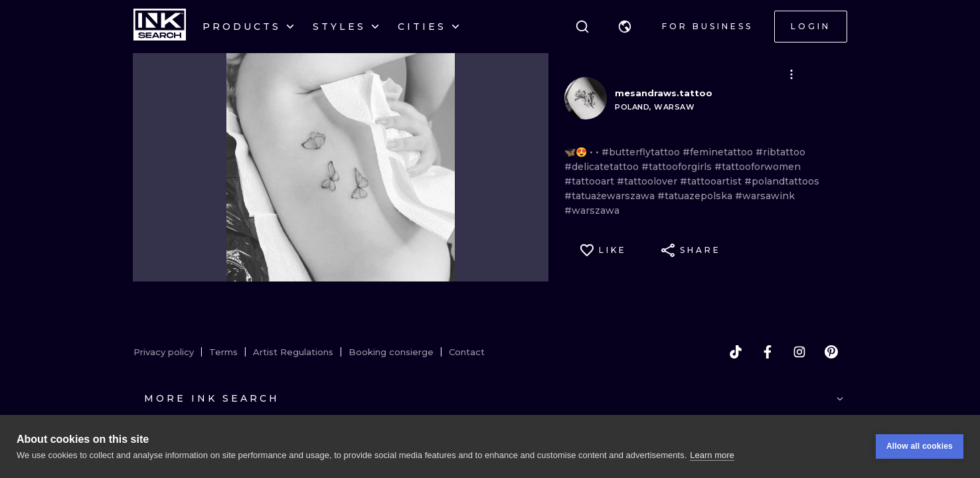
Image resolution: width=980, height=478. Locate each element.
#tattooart (591, 181)
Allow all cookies (920, 446)
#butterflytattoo (642, 152)
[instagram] (799, 352)
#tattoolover (648, 181)
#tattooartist (712, 181)
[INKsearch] (160, 27)
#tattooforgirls (678, 167)
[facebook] (768, 352)
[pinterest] (831, 352)
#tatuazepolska (696, 196)
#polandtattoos (782, 181)
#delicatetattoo (603, 167)
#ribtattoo (780, 152)
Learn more (712, 455)
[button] (625, 27)
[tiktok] (736, 352)
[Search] (582, 27)
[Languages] (625, 27)
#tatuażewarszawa (611, 196)
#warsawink (765, 196)
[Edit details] (791, 74)
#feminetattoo (719, 152)
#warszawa (592, 210)
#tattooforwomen (758, 167)
